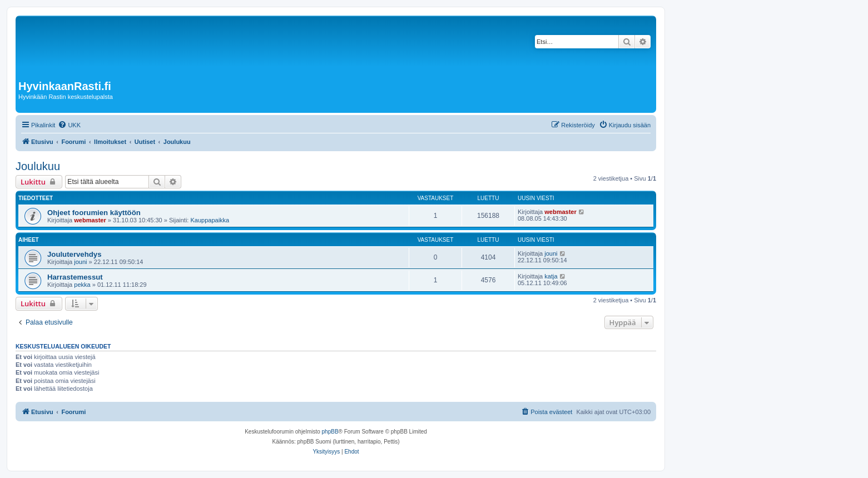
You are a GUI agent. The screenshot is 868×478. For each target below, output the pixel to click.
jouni (80, 262)
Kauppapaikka (210, 220)
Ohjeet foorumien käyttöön (94, 213)
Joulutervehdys (74, 254)
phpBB (330, 432)
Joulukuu (38, 166)
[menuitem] (69, 125)
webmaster (90, 220)
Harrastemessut (75, 277)
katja (551, 276)
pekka (82, 285)
